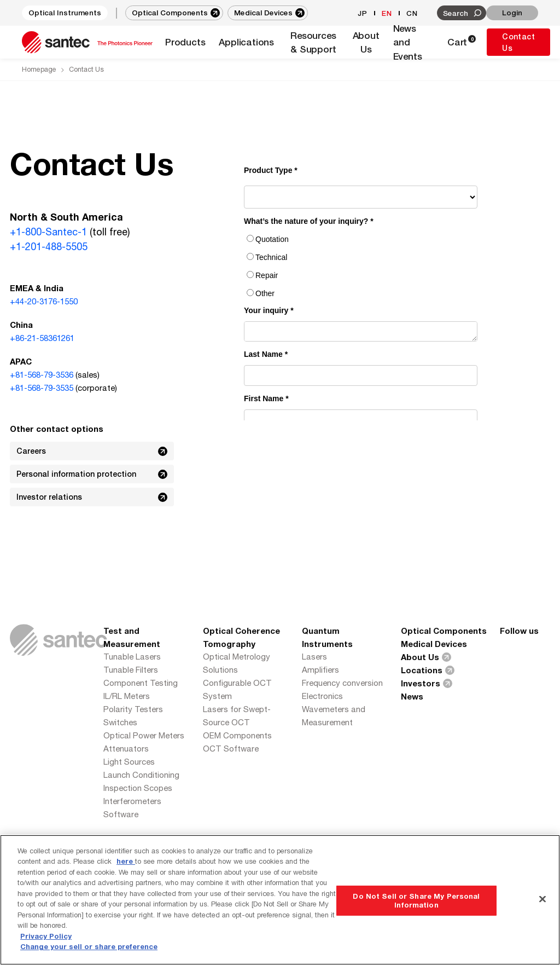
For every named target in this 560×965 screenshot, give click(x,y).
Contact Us (518, 42)
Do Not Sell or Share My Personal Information (416, 900)
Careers (93, 451)
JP (363, 13)
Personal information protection (93, 474)
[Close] (542, 899)
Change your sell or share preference (89, 946)
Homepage (39, 69)
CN (412, 13)
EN (387, 13)
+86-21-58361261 (42, 338)
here (126, 861)
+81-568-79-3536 (42, 375)
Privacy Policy (46, 936)
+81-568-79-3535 (42, 388)
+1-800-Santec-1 (48, 232)
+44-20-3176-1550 (44, 301)
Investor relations (93, 497)
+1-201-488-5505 (49, 247)
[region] (280, 900)
